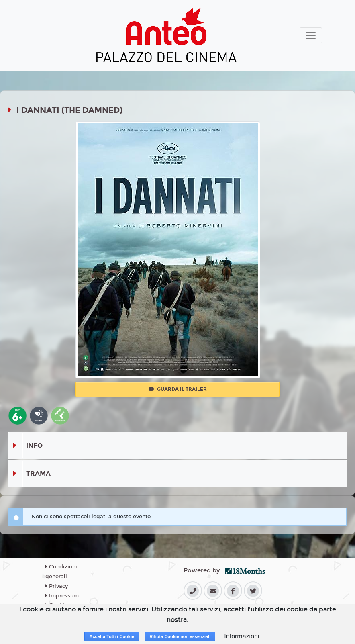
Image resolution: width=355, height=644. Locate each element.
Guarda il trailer (178, 389)
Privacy (57, 586)
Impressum (62, 596)
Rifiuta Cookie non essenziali (180, 636)
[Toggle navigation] (311, 35)
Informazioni (242, 636)
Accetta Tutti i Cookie (112, 636)
